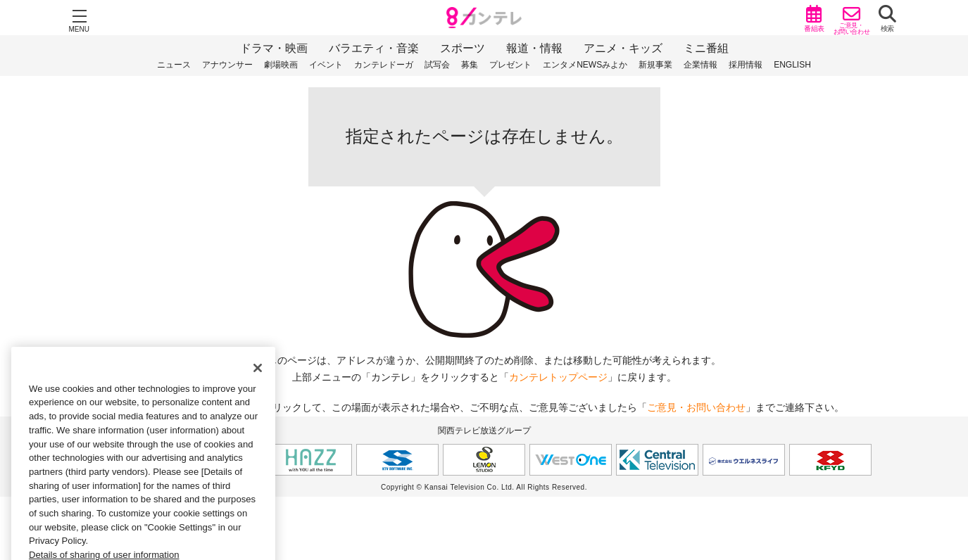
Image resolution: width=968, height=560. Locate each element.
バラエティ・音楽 (374, 48)
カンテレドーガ (384, 65)
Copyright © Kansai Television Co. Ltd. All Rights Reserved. (484, 487)
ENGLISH (792, 65)
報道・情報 (534, 48)
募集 (470, 65)
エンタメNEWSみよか (585, 65)
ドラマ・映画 (274, 48)
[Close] (258, 384)
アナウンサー (227, 65)
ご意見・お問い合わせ (696, 407)
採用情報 (746, 65)
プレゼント (510, 65)
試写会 (437, 65)
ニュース (174, 65)
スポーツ (463, 48)
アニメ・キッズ (623, 48)
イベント (326, 65)
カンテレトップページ (558, 377)
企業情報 (700, 65)
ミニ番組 (706, 48)
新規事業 (655, 65)
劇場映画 (281, 65)
